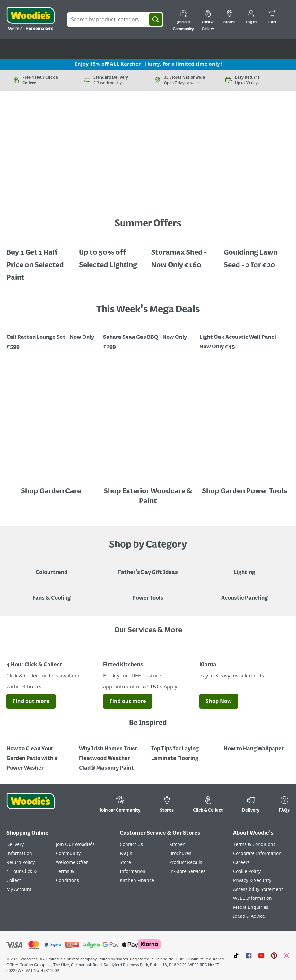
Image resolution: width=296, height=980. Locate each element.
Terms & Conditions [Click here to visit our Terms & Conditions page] (254, 844)
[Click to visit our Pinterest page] (274, 955)
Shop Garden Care (52, 491)
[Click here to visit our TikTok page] (236, 955)
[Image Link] (52, 198)
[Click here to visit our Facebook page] (249, 955)
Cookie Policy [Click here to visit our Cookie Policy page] (247, 871)
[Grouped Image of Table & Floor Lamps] (244, 568)
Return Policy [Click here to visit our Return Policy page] (21, 862)
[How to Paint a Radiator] (112, 754)
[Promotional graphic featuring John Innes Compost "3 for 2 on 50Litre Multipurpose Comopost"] (244, 337)
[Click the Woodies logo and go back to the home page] (30, 20)
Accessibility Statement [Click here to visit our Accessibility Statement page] (258, 889)
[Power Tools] (148, 593)
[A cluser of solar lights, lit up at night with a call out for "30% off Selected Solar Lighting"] (39, 261)
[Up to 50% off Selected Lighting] (112, 254)
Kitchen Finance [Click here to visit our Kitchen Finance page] (137, 880)
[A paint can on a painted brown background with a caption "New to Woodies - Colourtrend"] (52, 568)
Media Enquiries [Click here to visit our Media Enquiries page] (251, 907)
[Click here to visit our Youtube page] (261, 955)
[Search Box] (115, 20)
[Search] (156, 20)
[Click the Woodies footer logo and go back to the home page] (30, 805)
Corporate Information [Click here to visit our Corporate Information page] (257, 853)
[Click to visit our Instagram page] (287, 955)
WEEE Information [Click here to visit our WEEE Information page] (252, 898)
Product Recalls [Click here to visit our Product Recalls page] (186, 862)
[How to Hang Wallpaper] (257, 744)
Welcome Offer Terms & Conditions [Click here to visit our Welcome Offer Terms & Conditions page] (72, 871)
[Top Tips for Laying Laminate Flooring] (184, 749)
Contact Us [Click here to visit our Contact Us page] (131, 844)
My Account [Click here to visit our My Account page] (19, 889)
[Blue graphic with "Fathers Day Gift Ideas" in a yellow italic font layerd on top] (148, 568)
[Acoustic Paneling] (244, 593)
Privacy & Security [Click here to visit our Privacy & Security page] (252, 880)
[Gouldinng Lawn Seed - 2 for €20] (257, 254)
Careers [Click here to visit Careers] (241, 862)
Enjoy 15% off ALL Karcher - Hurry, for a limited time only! (148, 64)
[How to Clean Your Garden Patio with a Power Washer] (39, 754)
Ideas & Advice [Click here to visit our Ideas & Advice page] (249, 916)
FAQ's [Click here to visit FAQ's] (126, 853)
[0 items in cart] (272, 18)
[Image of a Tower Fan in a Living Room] (52, 593)
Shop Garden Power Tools (244, 491)
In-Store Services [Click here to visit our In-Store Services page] (187, 871)
